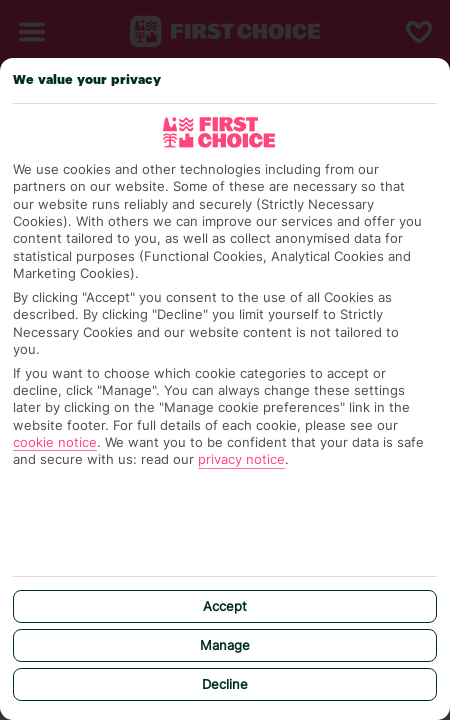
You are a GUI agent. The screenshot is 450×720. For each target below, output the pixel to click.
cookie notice (55, 442)
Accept (225, 606)
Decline (225, 684)
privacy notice (241, 459)
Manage (225, 645)
